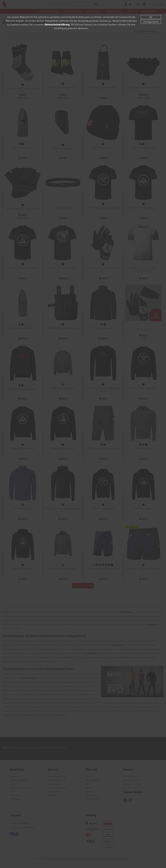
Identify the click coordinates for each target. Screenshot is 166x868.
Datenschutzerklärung (57, 24)
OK (151, 17)
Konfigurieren (151, 22)
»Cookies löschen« (108, 24)
